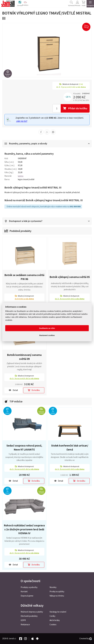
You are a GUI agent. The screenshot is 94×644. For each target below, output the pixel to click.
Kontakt (24, 591)
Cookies (53, 624)
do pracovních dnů (70, 299)
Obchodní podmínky (29, 616)
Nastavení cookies (47, 335)
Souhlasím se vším (47, 328)
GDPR (23, 620)
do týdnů (24, 299)
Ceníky (52, 616)
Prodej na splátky (57, 591)
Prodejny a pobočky (29, 587)
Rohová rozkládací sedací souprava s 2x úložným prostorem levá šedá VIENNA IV (24, 529)
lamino (21, 176)
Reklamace (25, 624)
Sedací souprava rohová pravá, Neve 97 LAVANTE (24, 448)
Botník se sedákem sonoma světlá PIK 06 (24, 277)
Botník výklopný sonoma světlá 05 (70, 277)
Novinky (53, 587)
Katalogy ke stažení (58, 612)
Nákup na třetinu (57, 596)
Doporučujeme (27, 596)
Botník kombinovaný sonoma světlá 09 (24, 357)
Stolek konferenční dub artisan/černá (70, 448)
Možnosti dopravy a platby (32, 612)
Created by (86, 639)
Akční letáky (55, 620)
